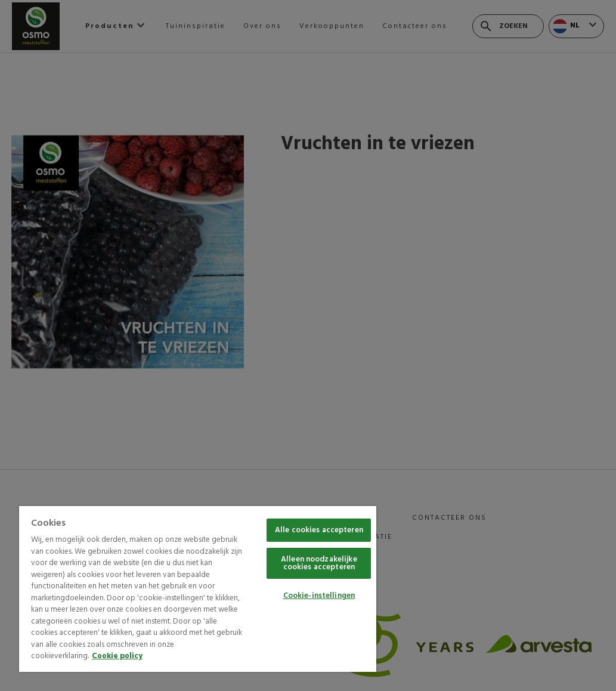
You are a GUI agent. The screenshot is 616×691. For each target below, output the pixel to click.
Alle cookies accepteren (319, 530)
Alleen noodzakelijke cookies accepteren (319, 563)
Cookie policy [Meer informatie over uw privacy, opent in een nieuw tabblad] (117, 656)
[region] (198, 589)
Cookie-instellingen (319, 596)
